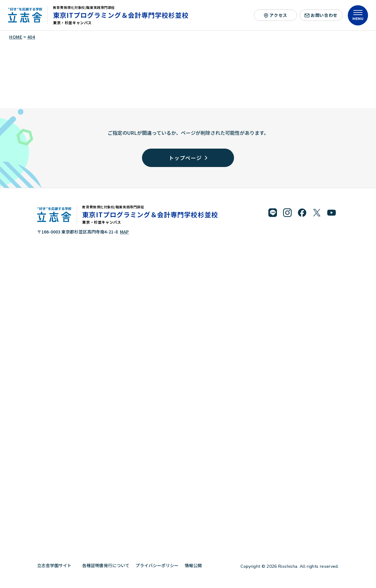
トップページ (188, 158)
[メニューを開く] (358, 15)
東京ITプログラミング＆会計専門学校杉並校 (121, 15)
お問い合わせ (321, 15)
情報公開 (196, 565)
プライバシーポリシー (157, 565)
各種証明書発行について (106, 565)
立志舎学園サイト (57, 565)
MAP (124, 232)
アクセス (276, 15)
